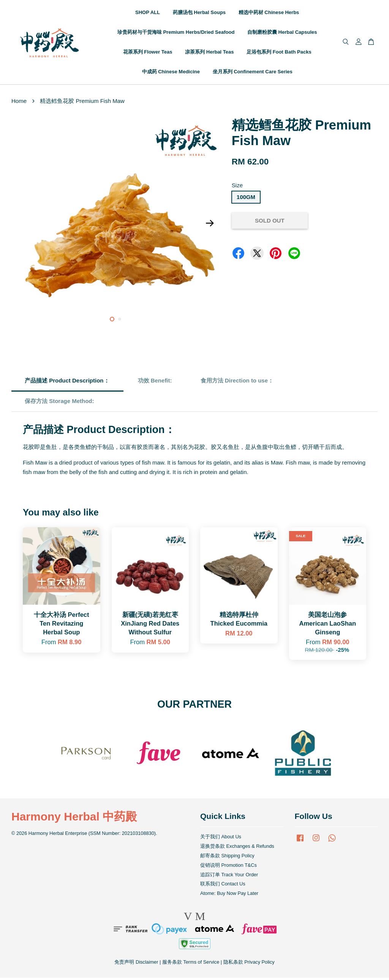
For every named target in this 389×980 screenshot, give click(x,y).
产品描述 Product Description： (67, 383)
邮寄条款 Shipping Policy (227, 858)
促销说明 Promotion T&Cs (228, 867)
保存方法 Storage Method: (60, 403)
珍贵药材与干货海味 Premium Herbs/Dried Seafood (176, 33)
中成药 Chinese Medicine (171, 73)
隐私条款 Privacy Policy (249, 964)
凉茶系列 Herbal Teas (209, 53)
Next (210, 226)
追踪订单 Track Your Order (229, 876)
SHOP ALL (148, 13)
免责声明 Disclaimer (136, 964)
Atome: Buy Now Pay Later (229, 895)
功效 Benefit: (155, 383)
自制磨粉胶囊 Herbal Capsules (282, 33)
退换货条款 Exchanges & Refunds (237, 848)
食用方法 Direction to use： (237, 383)
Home (19, 103)
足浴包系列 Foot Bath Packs (279, 53)
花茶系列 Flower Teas (148, 53)
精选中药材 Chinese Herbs (269, 13)
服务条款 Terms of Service (191, 964)
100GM (246, 199)
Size (237, 187)
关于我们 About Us (221, 839)
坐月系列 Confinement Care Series (253, 73)
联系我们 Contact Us (223, 886)
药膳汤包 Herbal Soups (199, 13)
